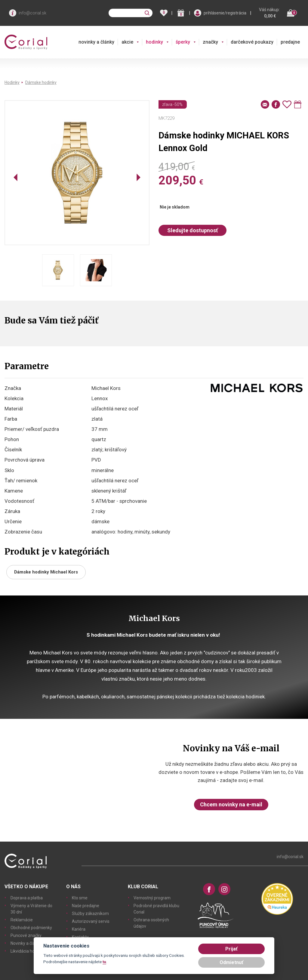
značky (210, 42)
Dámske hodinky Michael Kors (46, 572)
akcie (127, 42)
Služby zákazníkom (90, 914)
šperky (183, 42)
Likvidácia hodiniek (28, 951)
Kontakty (80, 937)
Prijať (231, 949)
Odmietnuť (231, 962)
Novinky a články (26, 943)
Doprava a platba (27, 898)
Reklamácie (22, 920)
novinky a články (96, 42)
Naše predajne (86, 906)
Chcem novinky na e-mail (231, 804)
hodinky (154, 42)
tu (104, 962)
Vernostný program (152, 898)
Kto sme (80, 898)
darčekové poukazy (252, 42)
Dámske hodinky (41, 82)
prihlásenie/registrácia (225, 13)
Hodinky (12, 82)
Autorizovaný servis (91, 921)
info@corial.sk (32, 13)
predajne (290, 42)
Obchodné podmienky (31, 928)
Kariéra (79, 929)
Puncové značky (26, 935)
